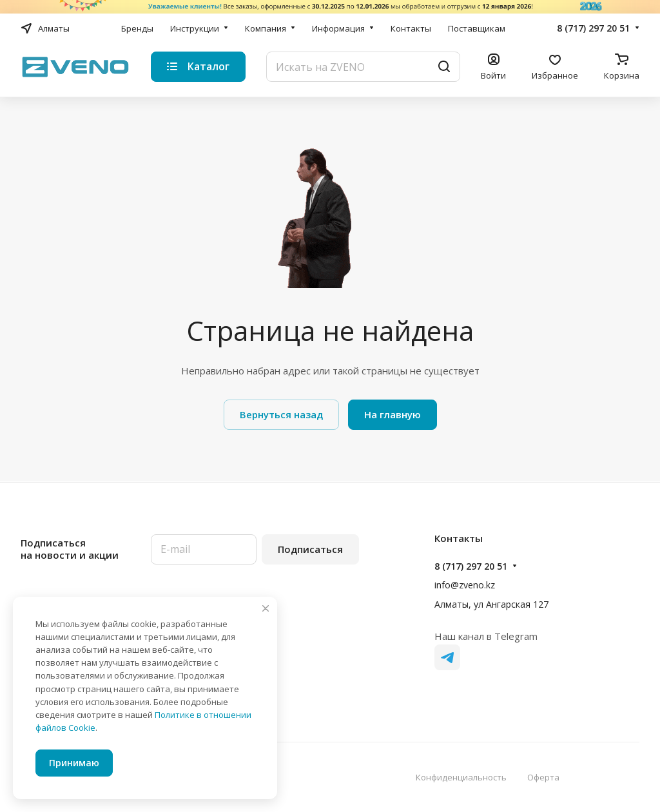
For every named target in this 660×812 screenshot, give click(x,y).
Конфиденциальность (461, 777)
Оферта (543, 777)
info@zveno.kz (465, 585)
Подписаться (310, 549)
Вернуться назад (281, 414)
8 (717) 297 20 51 (593, 28)
